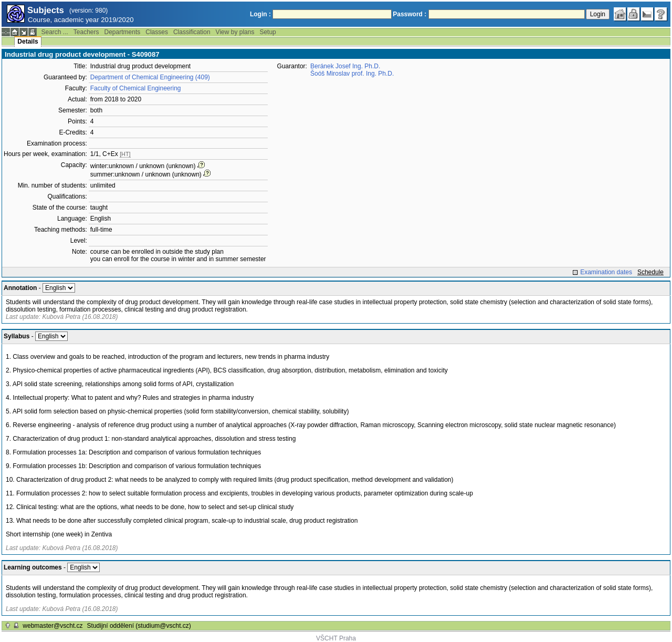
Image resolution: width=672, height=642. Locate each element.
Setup (267, 32)
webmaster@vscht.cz (52, 626)
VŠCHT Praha (336, 638)
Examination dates (606, 272)
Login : (260, 14)
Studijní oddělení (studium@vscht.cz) (139, 626)
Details (28, 42)
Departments (123, 32)
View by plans (235, 32)
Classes (157, 32)
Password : (409, 14)
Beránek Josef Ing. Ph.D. (345, 66)
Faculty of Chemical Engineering (136, 88)
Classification (192, 32)
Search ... (54, 32)
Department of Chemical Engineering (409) (150, 77)
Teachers (86, 32)
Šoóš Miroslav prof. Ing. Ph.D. (352, 74)
